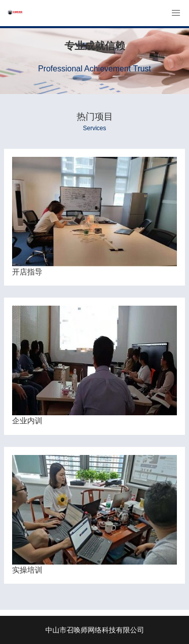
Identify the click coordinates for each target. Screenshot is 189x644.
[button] (176, 13)
